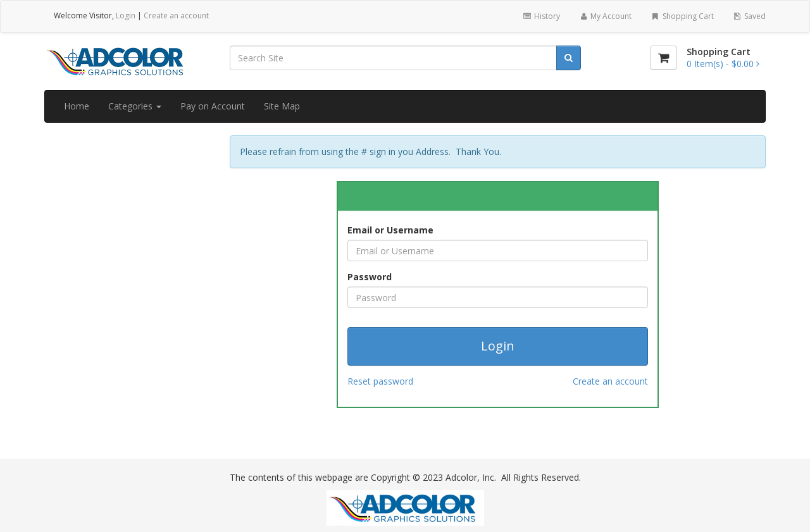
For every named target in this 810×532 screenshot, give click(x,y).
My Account (605, 16)
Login (126, 15)
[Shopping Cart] (664, 58)
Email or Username (390, 230)
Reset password (380, 381)
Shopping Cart (682, 16)
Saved (749, 16)
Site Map (282, 106)
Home (77, 106)
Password (370, 277)
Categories (135, 106)
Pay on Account (213, 106)
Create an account (176, 15)
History (541, 16)
